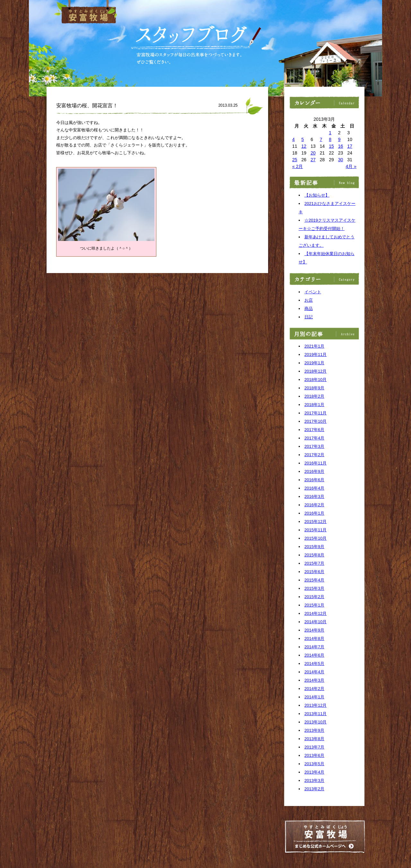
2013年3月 (314, 780)
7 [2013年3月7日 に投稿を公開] (321, 139)
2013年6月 (314, 755)
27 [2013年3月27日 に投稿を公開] (313, 160)
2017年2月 (314, 455)
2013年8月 (314, 739)
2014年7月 (314, 647)
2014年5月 (314, 664)
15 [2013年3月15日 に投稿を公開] (331, 146)
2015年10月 (315, 538)
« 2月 (297, 166)
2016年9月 (314, 471)
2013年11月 (315, 714)
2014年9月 (314, 630)
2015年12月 (315, 522)
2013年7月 (314, 747)
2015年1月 (314, 605)
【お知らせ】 (317, 195)
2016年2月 (314, 505)
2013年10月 (315, 722)
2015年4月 (314, 580)
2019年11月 (315, 354)
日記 (309, 317)
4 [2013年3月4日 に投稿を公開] (293, 139)
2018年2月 (314, 396)
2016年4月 (314, 488)
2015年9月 (314, 547)
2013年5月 (314, 764)
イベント (313, 292)
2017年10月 (315, 421)
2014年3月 (314, 680)
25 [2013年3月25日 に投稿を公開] (295, 160)
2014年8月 (314, 638)
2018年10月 (315, 380)
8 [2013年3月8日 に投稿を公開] (330, 139)
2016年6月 (314, 480)
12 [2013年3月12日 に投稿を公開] (304, 146)
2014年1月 (314, 697)
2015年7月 (314, 563)
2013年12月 (315, 705)
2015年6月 (314, 572)
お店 (309, 300)
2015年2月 (314, 597)
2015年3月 (314, 588)
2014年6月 (314, 655)
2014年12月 (315, 613)
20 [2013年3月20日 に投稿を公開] (313, 153)
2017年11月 (315, 413)
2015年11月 (315, 530)
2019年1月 (314, 363)
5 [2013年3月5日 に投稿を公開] (303, 139)
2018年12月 (315, 371)
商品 (309, 309)
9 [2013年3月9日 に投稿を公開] (339, 139)
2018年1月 (314, 405)
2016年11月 (315, 463)
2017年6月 (314, 430)
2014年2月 (314, 689)
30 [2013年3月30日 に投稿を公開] (341, 160)
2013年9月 (314, 730)
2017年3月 (314, 446)
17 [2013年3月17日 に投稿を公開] (350, 146)
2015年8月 (314, 555)
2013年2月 (314, 789)
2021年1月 (314, 346)
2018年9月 (314, 388)
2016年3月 (314, 496)
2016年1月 (314, 513)
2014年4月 (314, 672)
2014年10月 (315, 622)
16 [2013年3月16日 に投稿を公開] (341, 146)
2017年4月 (314, 438)
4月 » (351, 166)
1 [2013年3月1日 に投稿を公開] (330, 133)
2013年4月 (314, 772)
